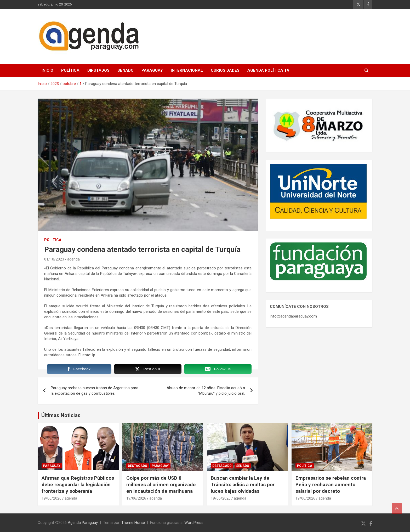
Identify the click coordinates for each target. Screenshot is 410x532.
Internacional (187, 70)
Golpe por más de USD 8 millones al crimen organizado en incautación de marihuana (161, 484)
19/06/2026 (52, 498)
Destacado (138, 466)
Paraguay (152, 70)
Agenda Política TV (268, 70)
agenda (73, 259)
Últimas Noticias (61, 415)
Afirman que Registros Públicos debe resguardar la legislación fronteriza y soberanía (78, 484)
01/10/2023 (54, 259)
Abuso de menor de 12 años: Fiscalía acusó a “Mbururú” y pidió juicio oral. (206, 391)
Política (70, 70)
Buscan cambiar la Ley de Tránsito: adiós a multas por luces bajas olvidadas (243, 484)
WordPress (194, 523)
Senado (126, 70)
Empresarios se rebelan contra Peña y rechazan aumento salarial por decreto (331, 484)
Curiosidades (225, 70)
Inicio (47, 70)
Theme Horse (133, 523)
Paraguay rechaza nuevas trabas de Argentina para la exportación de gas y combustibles (95, 391)
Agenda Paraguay (83, 523)
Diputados (98, 70)
